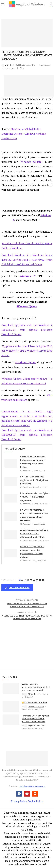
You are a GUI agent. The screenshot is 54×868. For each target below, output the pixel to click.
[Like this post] (22, 580)
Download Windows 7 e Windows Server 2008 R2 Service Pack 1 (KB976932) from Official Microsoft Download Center (27, 260)
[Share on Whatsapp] (37, 580)
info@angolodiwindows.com (32, 786)
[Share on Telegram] (40, 580)
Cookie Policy (35, 801)
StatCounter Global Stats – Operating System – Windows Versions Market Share (24, 134)
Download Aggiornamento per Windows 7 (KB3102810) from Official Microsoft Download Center (27, 435)
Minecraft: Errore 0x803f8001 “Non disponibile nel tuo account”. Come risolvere (35, 719)
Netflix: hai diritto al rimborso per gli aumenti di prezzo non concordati (36, 687)
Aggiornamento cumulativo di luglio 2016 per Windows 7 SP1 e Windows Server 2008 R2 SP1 (27, 351)
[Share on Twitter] (28, 580)
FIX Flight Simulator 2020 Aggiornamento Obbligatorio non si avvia (34, 480)
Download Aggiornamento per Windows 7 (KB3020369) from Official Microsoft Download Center (27, 330)
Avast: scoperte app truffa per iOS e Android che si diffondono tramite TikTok (34, 534)
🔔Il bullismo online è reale (34, 702)
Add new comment (17, 588)
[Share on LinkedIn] (31, 580)
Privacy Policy (19, 801)
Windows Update (31, 162)
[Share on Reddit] (34, 580)
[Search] (51, 5)
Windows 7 (27, 276)
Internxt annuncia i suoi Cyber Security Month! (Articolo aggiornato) (34, 497)
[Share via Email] (43, 580)
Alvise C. (7, 65)
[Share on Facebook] (25, 580)
